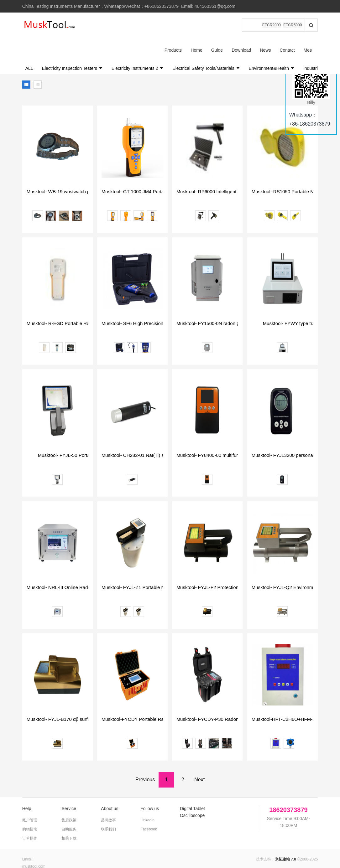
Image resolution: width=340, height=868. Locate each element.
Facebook (149, 804)
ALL (29, 43)
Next (199, 754)
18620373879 (288, 785)
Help (27, 783)
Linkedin (147, 795)
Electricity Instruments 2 (138, 43)
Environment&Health (272, 43)
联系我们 (108, 804)
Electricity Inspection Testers (72, 43)
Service (69, 783)
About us (110, 783)
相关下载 (69, 813)
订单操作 (30, 813)
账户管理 (30, 795)
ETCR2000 (272, 25)
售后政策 (69, 795)
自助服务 (69, 804)
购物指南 (30, 804)
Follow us (150, 783)
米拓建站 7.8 (285, 834)
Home (121, 25)
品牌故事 (108, 795)
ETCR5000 (293, 25)
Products (98, 25)
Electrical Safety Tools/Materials (206, 43)
